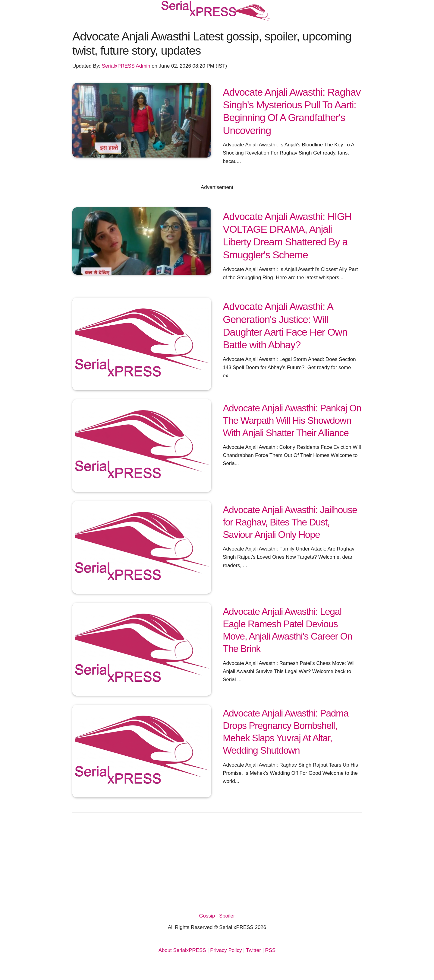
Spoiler (227, 916)
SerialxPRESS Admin (126, 66)
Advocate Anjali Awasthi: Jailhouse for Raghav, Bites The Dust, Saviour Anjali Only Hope (290, 522)
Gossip (207, 916)
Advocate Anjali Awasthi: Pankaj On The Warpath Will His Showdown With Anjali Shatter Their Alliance (292, 420)
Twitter (253, 950)
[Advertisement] (217, 867)
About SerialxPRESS (182, 950)
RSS (270, 950)
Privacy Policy (226, 950)
